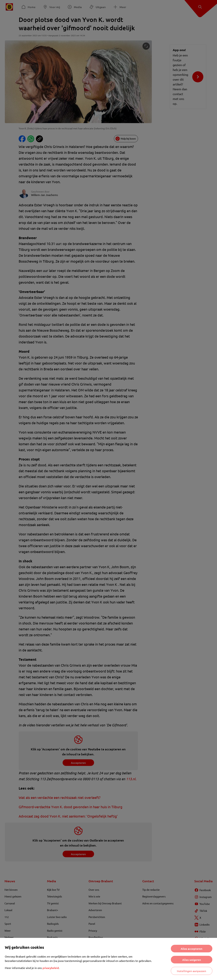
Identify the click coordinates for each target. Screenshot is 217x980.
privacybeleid (51, 968)
